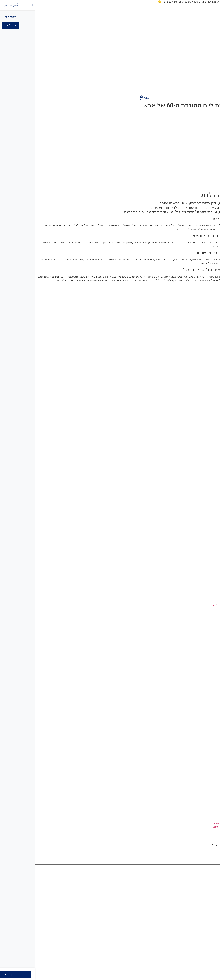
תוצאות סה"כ (211, 878)
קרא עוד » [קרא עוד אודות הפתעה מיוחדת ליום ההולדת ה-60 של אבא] (215, 609)
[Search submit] (217, 873)
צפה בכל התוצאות (208, 884)
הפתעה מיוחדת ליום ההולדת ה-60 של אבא (198, 605)
